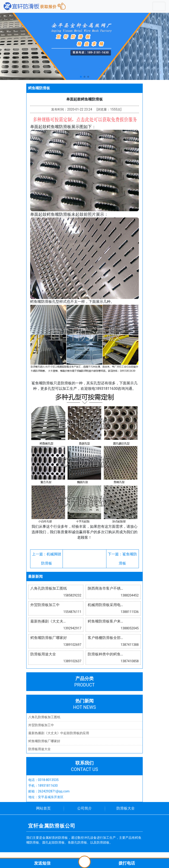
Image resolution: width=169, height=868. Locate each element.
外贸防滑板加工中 (41, 725)
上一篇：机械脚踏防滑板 (47, 559)
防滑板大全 (126, 808)
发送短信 (42, 863)
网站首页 (43, 808)
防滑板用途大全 (40, 749)
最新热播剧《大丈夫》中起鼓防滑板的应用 (59, 733)
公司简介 (84, 808)
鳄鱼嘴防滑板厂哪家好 (44, 741)
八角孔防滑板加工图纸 (44, 717)
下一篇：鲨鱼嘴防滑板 (122, 559)
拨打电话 (127, 863)
